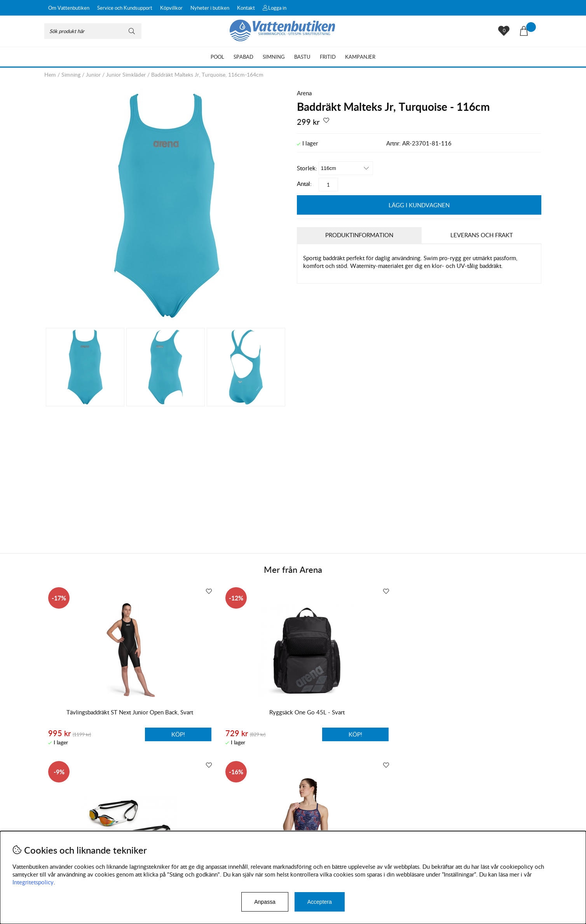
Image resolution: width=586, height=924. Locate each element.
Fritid (328, 57)
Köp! (137, 734)
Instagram (211, 829)
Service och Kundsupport (125, 8)
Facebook (248, 829)
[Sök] (93, 31)
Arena (304, 93)
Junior (93, 74)
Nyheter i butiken (210, 8)
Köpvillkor (171, 8)
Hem (50, 74)
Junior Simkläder (126, 74)
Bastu (302, 57)
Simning (274, 57)
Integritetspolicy (33, 882)
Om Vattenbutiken (69, 8)
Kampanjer (360, 57)
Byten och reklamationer (76, 827)
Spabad (243, 57)
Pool (217, 57)
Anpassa (265, 902)
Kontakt (246, 8)
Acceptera (320, 902)
